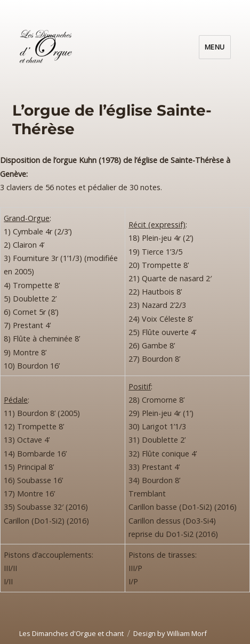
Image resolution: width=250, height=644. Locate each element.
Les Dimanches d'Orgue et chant (71, 633)
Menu (215, 47)
